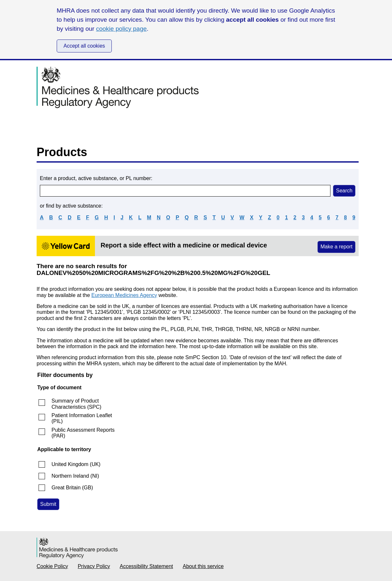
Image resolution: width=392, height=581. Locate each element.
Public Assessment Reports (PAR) (83, 433)
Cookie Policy (52, 566)
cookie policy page (121, 29)
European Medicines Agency (124, 295)
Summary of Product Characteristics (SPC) (76, 404)
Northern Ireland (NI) (75, 476)
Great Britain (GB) (72, 488)
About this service (203, 566)
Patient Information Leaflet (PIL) (82, 418)
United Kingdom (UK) (76, 464)
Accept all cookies (84, 46)
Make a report (336, 247)
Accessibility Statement (147, 566)
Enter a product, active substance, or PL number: (96, 178)
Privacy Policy (94, 566)
